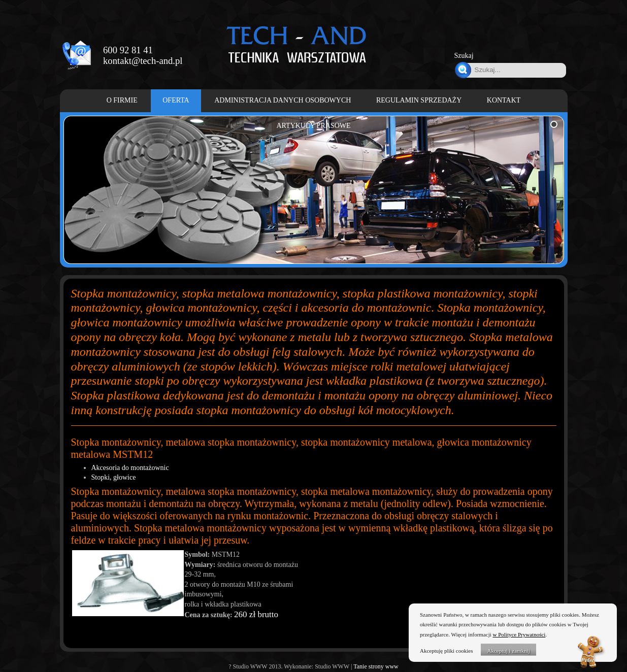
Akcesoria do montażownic (130, 468)
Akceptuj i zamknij (508, 651)
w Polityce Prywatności (519, 634)
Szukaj (464, 56)
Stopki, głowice (114, 477)
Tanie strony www (376, 666)
